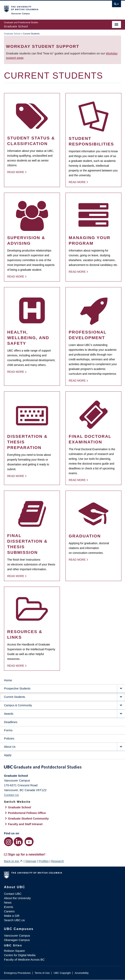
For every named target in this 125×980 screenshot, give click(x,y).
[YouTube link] (29, 842)
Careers (9, 911)
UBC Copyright (62, 973)
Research (58, 861)
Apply (8, 755)
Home (8, 680)
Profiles (44, 861)
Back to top (13, 861)
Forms (8, 730)
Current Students (15, 697)
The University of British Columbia (45, 8)
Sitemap (31, 861)
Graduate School (12, 34)
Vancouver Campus (17, 935)
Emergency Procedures (17, 973)
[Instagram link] (8, 842)
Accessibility (82, 973)
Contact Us (11, 795)
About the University (17, 898)
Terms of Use (42, 973)
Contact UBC (13, 894)
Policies (9, 738)
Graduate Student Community (28, 819)
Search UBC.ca (14, 920)
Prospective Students (17, 688)
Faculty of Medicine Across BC (24, 959)
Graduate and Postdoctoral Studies (63, 768)
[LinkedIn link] (18, 842)
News (8, 902)
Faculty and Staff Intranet (25, 824)
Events (9, 907)
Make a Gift (12, 916)
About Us (10, 747)
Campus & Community (18, 705)
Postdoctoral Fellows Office (27, 813)
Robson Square (14, 951)
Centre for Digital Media (20, 955)
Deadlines (11, 722)
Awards (9, 714)
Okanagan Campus (17, 940)
